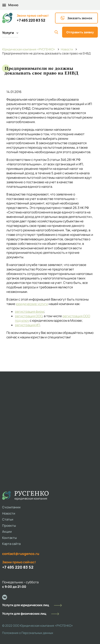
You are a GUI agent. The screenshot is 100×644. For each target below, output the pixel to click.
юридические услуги (32, 304)
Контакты (9, 538)
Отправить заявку (80, 32)
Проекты (9, 526)
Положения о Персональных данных (28, 633)
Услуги (10, 33)
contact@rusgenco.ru (21, 554)
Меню (10, 5)
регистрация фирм (29, 312)
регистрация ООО (29, 316)
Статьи (8, 519)
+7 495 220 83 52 (31, 20)
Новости (9, 513)
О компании (11, 507)
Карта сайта (11, 544)
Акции (7, 532)
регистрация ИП (27, 325)
